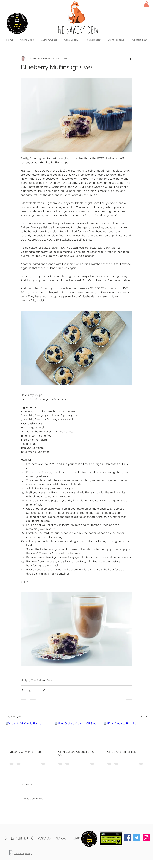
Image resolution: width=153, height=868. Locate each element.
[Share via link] (44, 690)
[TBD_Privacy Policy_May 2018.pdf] (11, 854)
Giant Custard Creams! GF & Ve (76, 753)
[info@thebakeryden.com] (39, 838)
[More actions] (131, 58)
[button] (146, 4)
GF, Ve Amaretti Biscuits (122, 752)
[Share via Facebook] (22, 690)
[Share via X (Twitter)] (30, 690)
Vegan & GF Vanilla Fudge (26, 752)
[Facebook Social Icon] (127, 838)
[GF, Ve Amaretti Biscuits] (125, 734)
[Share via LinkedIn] (37, 690)
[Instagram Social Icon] (146, 838)
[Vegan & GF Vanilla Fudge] (28, 734)
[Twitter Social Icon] (137, 838)
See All (144, 716)
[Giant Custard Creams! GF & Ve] (76, 734)
